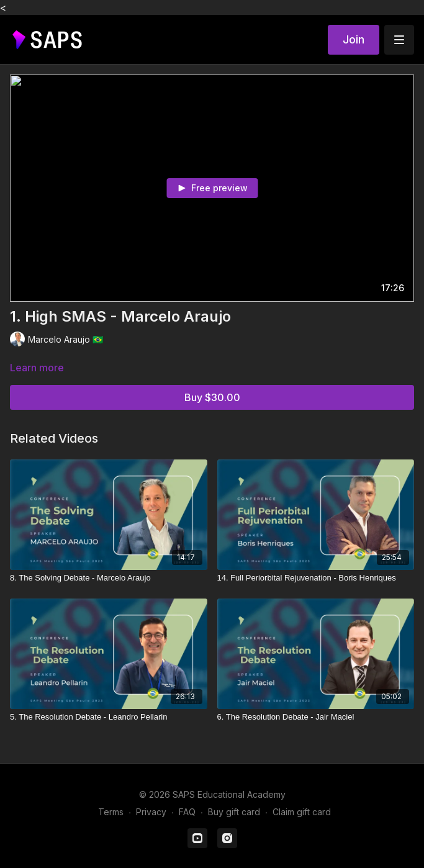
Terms (111, 812)
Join (354, 39)
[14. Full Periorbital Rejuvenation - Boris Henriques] (316, 578)
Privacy (151, 812)
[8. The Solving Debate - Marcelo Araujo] (109, 578)
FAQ (187, 812)
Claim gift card (302, 812)
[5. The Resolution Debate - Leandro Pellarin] (109, 717)
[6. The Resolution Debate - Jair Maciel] (316, 717)
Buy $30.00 (212, 397)
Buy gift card (234, 812)
